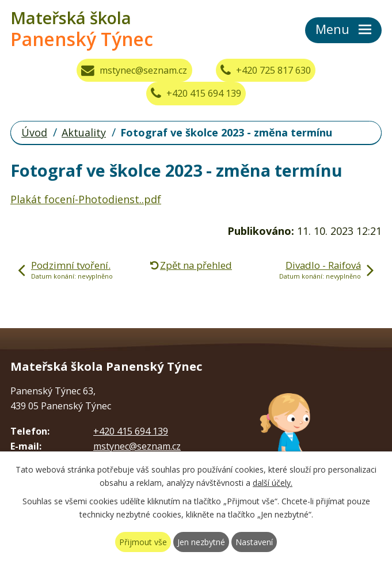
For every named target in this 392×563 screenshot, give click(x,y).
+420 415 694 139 (196, 93)
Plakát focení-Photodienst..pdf (86, 199)
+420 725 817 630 (266, 70)
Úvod (34, 132)
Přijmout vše (143, 542)
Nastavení (254, 542)
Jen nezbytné (201, 542)
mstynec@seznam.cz (134, 70)
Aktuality (84, 132)
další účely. (273, 483)
